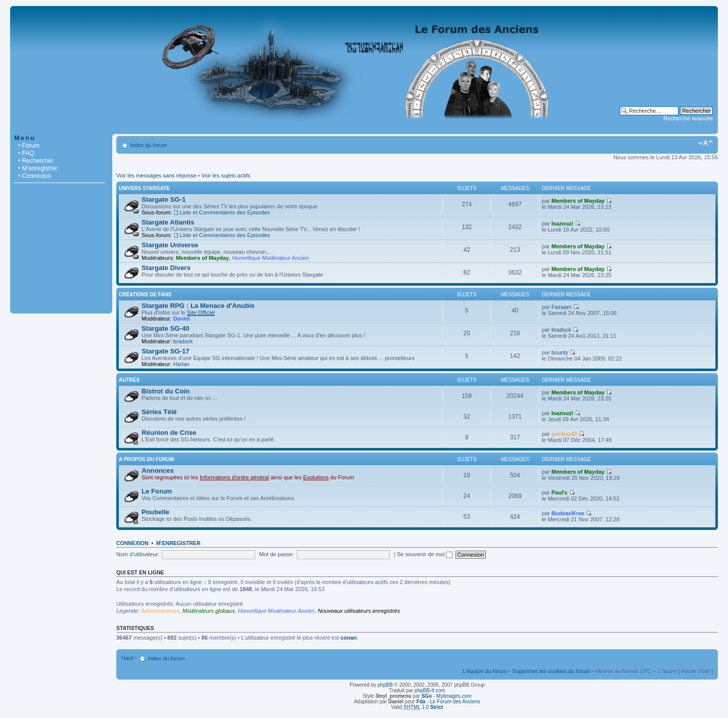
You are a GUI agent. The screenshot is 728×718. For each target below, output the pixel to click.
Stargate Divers (166, 268)
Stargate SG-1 (164, 199)
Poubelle (155, 512)
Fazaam (562, 307)
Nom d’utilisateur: (138, 554)
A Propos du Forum (146, 459)
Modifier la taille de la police (706, 143)
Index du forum (148, 145)
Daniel (181, 319)
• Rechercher (36, 161)
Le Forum (157, 491)
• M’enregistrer (38, 168)
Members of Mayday (578, 201)
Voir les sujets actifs (226, 175)
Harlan (181, 364)
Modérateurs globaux (209, 611)
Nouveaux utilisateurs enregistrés (359, 611)
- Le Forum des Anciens (448, 702)
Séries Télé (159, 412)
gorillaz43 (564, 434)
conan (348, 638)
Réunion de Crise (169, 433)
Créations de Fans (145, 295)
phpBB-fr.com (430, 690)
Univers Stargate (144, 188)
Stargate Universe (170, 245)
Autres (129, 380)
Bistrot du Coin (166, 391)
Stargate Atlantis (168, 222)
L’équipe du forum (485, 671)
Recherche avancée (688, 118)
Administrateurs (160, 611)
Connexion (132, 543)
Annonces (158, 470)
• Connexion (35, 176)
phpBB (385, 685)
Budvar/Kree (568, 513)
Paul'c (560, 492)
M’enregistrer (178, 543)
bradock (183, 341)
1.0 (423, 707)
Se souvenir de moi (425, 554)
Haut (127, 658)
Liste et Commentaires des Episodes (225, 212)
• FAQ (26, 153)
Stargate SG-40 (166, 328)
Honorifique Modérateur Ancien (270, 258)
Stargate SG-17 (166, 351)
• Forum (29, 146)
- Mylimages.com (447, 696)
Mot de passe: (277, 554)
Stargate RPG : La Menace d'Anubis (198, 306)
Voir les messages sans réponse (156, 175)
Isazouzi (562, 223)
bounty (560, 352)
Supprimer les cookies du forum (551, 671)
